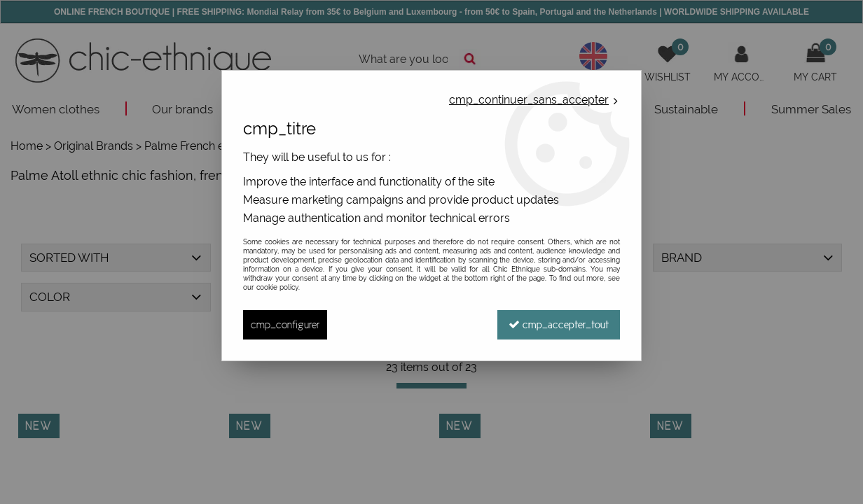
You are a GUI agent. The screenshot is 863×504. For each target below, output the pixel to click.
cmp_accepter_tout (559, 324)
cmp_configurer (285, 324)
